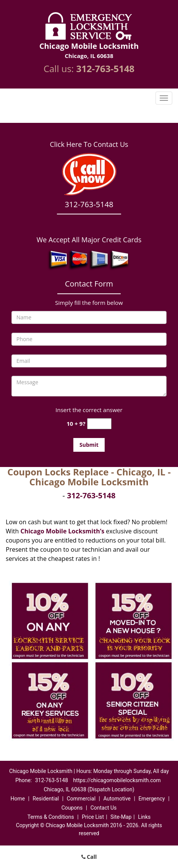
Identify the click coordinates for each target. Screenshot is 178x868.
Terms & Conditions (51, 817)
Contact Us (104, 808)
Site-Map (121, 817)
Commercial (81, 799)
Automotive (117, 799)
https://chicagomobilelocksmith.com (117, 780)
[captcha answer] (99, 424)
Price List (93, 817)
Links (144, 817)
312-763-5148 (105, 68)
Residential (46, 799)
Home (18, 799)
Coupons (72, 808)
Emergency (151, 799)
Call (89, 857)
